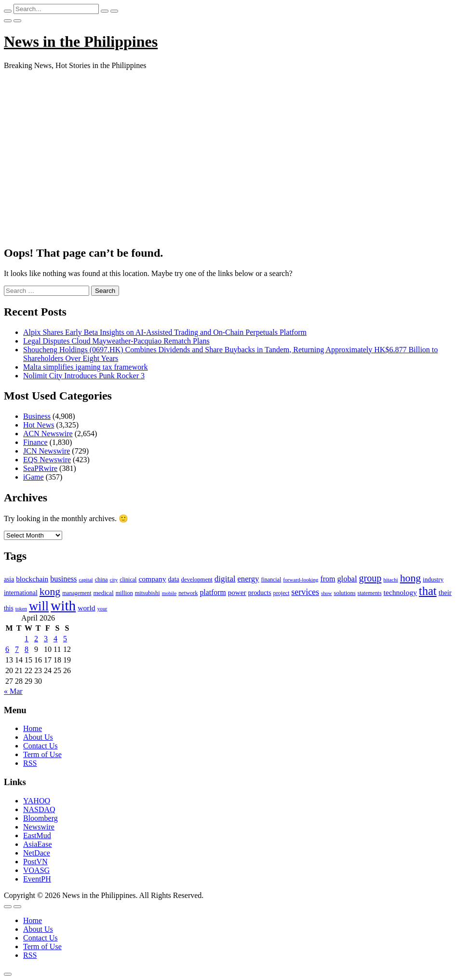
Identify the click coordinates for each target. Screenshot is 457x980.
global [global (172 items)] (347, 579)
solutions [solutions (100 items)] (345, 593)
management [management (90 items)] (77, 593)
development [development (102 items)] (197, 580)
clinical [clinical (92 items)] (128, 580)
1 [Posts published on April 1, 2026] (27, 639)
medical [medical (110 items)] (104, 593)
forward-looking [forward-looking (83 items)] (301, 580)
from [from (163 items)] (328, 579)
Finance (35, 442)
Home (33, 728)
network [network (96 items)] (188, 593)
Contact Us (40, 746)
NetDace (37, 853)
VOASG (36, 870)
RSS (30, 763)
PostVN (35, 862)
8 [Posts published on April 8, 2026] (27, 649)
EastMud (37, 835)
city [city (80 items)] (114, 580)
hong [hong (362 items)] (410, 578)
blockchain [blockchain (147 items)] (32, 579)
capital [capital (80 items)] (86, 580)
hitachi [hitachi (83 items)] (390, 580)
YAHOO (37, 801)
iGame (34, 477)
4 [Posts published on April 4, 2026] (55, 639)
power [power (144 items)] (237, 593)
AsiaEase (38, 844)
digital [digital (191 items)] (225, 579)
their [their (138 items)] (445, 593)
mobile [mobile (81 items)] (169, 593)
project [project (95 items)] (282, 593)
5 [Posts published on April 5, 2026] (65, 639)
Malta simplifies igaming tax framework (86, 367)
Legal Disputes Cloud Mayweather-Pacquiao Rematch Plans (116, 341)
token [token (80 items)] (21, 608)
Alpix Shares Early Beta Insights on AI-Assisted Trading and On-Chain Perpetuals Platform (165, 332)
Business (37, 416)
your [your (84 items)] (102, 608)
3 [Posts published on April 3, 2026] (46, 639)
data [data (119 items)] (174, 579)
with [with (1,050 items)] (63, 606)
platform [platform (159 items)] (213, 592)
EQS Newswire (47, 460)
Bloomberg (40, 818)
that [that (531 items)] (428, 591)
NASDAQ (39, 809)
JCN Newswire (47, 451)
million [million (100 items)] (124, 593)
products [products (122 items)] (260, 593)
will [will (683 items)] (39, 606)
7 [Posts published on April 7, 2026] (17, 649)
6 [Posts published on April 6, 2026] (7, 649)
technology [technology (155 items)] (400, 592)
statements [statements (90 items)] (370, 593)
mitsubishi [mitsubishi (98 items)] (148, 593)
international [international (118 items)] (21, 593)
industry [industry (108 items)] (433, 579)
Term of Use (42, 754)
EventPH (37, 879)
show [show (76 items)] (327, 593)
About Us (38, 737)
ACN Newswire (48, 434)
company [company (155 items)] (152, 579)
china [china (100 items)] (101, 580)
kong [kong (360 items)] (50, 592)
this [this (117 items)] (9, 608)
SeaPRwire (40, 468)
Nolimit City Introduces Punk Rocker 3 (84, 376)
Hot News (39, 425)
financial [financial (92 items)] (271, 580)
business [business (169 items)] (63, 579)
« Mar (13, 691)
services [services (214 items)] (305, 592)
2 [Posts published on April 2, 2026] (36, 639)
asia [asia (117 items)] (9, 579)
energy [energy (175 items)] (249, 579)
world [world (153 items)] (86, 608)
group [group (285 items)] (370, 578)
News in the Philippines (81, 41)
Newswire (39, 827)
